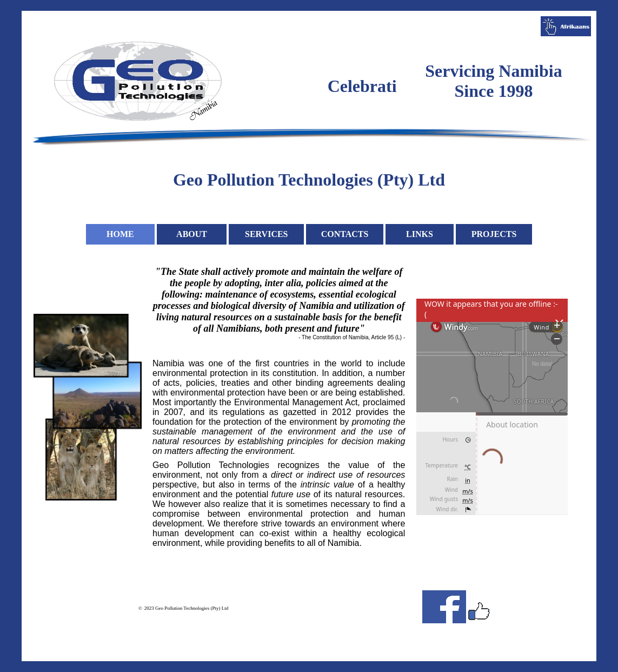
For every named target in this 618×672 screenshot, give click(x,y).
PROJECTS (494, 234)
